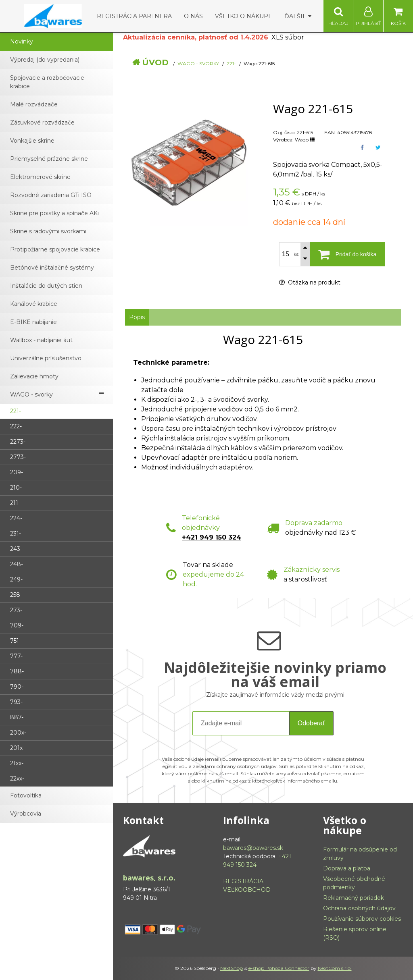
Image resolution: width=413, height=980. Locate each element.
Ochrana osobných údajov (359, 908)
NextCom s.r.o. (335, 968)
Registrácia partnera (134, 16)
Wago (305, 140)
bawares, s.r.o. (149, 878)
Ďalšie (298, 16)
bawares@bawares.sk (253, 848)
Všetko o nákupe (244, 16)
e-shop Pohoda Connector (279, 968)
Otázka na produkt (310, 282)
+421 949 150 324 (212, 537)
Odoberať (311, 723)
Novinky (22, 42)
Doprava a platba (347, 868)
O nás (193, 16)
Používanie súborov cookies (362, 919)
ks (296, 254)
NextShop (232, 968)
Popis (137, 317)
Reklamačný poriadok (354, 898)
